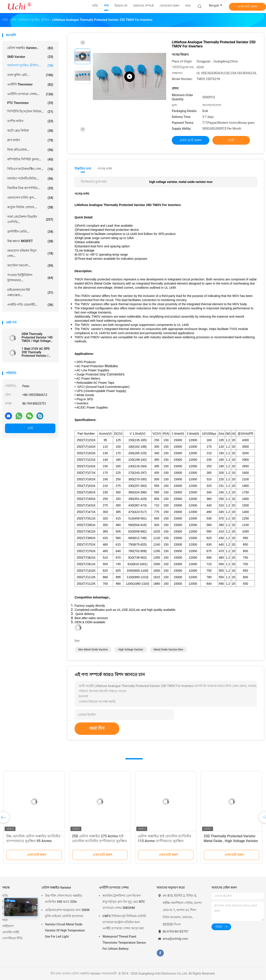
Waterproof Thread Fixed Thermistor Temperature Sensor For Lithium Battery (124, 943)
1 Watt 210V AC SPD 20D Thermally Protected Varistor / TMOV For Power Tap (36, 352)
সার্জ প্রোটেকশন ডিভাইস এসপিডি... (30, 219)
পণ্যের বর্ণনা (105, 169)
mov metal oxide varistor (93, 650)
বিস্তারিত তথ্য (83, 169)
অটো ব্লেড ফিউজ (30, 131)
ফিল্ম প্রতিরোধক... (30, 150)
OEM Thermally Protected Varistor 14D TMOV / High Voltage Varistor (37, 337)
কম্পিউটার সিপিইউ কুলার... (30, 159)
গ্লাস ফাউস (30, 140)
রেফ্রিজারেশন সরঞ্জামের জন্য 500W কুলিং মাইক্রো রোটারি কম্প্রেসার (67, 913)
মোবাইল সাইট (11, 932)
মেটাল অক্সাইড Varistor (56, 888)
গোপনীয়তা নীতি (12, 938)
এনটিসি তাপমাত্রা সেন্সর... (30, 94)
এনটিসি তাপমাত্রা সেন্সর (114, 888)
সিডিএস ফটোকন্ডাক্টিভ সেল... (30, 169)
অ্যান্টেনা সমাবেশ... (30, 266)
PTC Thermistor (30, 103)
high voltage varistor (131, 650)
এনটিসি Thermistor (30, 85)
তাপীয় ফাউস (30, 121)
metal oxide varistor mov (168, 650)
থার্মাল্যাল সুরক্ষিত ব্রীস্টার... (30, 65)
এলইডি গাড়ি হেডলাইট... (30, 305)
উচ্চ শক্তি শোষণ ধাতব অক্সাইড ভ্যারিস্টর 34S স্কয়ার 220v (63, 899)
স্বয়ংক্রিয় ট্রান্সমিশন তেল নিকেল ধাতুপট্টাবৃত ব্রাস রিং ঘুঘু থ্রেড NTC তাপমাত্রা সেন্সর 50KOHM (124, 902)
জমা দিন (97, 728)
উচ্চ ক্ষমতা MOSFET (30, 241)
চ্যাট (30, 428)
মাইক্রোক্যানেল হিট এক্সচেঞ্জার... (30, 292)
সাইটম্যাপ (8, 926)
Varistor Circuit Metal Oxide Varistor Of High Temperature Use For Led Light (65, 930)
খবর (5, 920)
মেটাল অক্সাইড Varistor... (30, 48)
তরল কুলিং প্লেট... (30, 75)
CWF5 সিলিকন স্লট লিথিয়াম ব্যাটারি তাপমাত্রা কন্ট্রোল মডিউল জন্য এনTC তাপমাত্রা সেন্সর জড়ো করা (124, 922)
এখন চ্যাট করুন (247, 7)
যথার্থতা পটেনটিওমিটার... (30, 179)
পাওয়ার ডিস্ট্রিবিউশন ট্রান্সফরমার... (30, 278)
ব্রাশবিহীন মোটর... (30, 232)
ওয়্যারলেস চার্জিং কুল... (30, 198)
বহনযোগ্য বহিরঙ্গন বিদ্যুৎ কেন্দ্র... (30, 253)
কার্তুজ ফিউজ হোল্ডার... (30, 207)
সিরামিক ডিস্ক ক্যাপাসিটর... (30, 188)
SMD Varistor (30, 57)
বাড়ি (5, 896)
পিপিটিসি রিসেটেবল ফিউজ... (30, 112)
